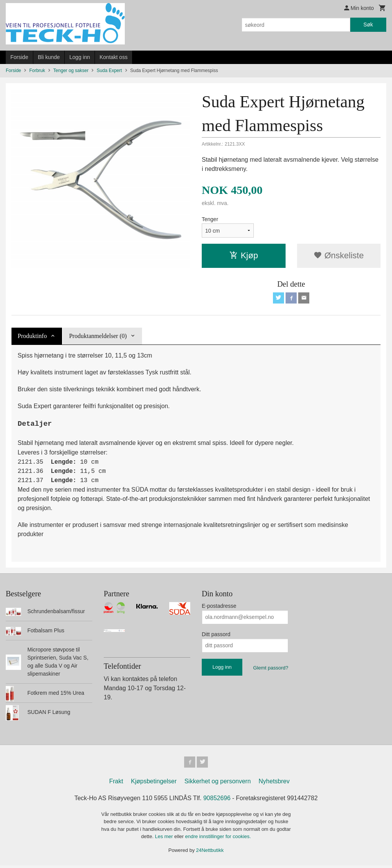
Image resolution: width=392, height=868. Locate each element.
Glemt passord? (271, 669)
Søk (368, 25)
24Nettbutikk (210, 852)
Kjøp (244, 255)
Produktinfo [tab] (32, 337)
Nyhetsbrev (274, 783)
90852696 (217, 800)
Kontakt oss (114, 57)
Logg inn (80, 57)
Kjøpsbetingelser (154, 783)
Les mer (165, 839)
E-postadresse (219, 607)
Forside (19, 57)
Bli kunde (49, 57)
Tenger (210, 219)
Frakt (116, 783)
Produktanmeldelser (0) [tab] (98, 337)
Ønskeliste (339, 255)
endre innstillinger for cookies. (218, 839)
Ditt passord (216, 635)
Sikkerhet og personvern (218, 783)
